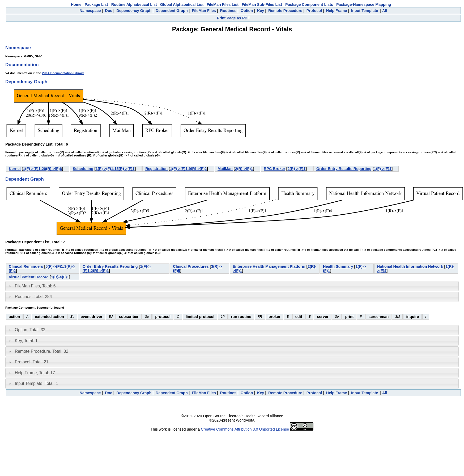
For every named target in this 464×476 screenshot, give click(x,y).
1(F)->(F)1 (383, 169)
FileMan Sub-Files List (262, 5)
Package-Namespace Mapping (364, 5)
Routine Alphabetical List (134, 5)
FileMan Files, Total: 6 (35, 286)
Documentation (22, 65)
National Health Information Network (410, 266)
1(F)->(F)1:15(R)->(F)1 (115, 169)
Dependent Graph (172, 11)
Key (261, 11)
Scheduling (83, 169)
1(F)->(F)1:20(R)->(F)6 (42, 169)
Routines (228, 11)
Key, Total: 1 (26, 341)
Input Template (365, 11)
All (385, 11)
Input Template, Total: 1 (37, 383)
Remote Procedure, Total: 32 (42, 351)
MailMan (225, 169)
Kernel (15, 169)
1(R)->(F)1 (60, 277)
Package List (96, 5)
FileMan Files (204, 11)
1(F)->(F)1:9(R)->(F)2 (188, 169)
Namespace (90, 11)
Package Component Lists (309, 5)
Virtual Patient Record (29, 277)
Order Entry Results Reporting (344, 169)
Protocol (314, 11)
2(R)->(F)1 (244, 169)
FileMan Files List (223, 5)
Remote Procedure (285, 11)
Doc (108, 11)
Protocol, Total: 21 (32, 362)
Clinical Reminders (26, 266)
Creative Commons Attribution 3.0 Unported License (245, 429)
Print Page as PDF (233, 18)
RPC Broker (274, 169)
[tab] (232, 286)
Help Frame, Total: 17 (35, 373)
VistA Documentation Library (63, 73)
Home (76, 5)
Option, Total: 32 (30, 330)
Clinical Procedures (191, 266)
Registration (156, 169)
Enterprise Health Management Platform (269, 266)
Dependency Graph (134, 11)
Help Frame (337, 11)
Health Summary (338, 266)
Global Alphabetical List (182, 5)
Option (247, 11)
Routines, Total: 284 (33, 297)
